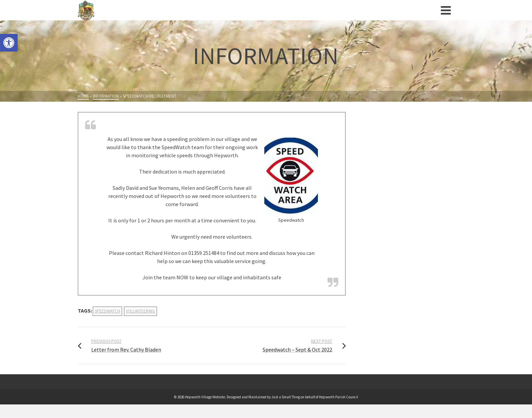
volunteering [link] (140, 311)
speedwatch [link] (107, 311)
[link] (9, 43)
